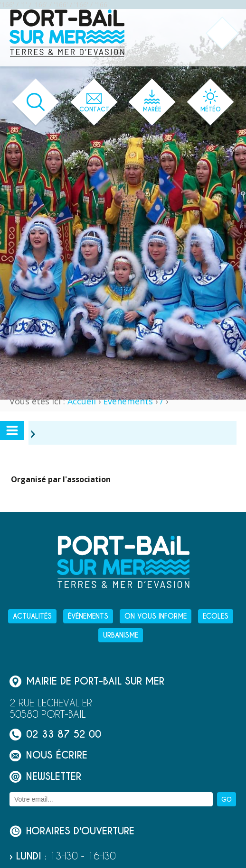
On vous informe (156, 616)
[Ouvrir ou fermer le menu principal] (222, 33)
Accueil (82, 401)
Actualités (32, 616)
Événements (128, 401)
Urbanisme (121, 635)
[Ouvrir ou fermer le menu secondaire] (12, 430)
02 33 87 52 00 (55, 735)
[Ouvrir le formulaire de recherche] (36, 102)
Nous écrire (48, 755)
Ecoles (216, 616)
